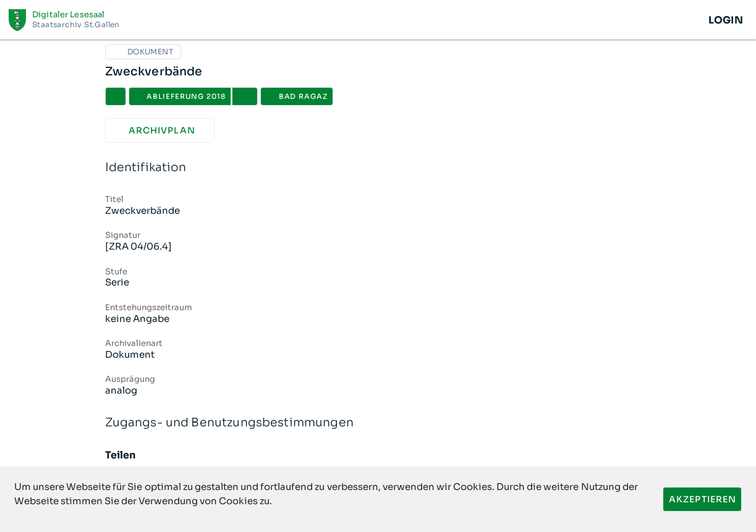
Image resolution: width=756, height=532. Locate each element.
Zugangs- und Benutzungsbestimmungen (378, 423)
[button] (245, 96)
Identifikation (378, 168)
